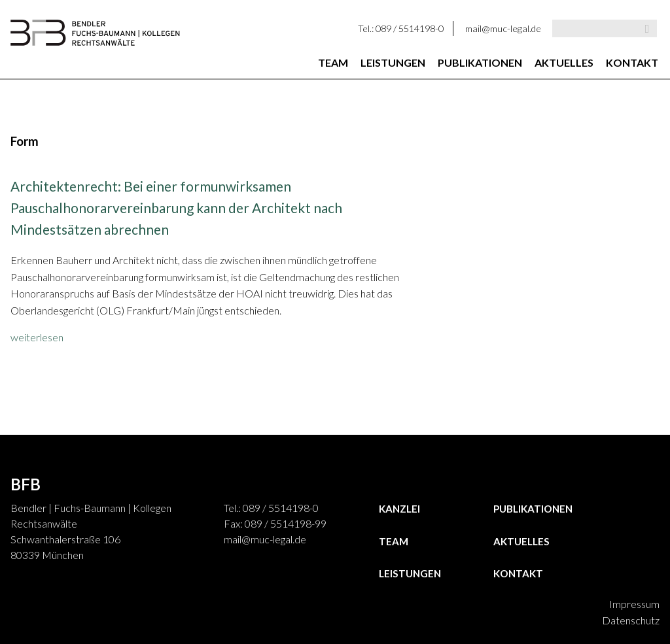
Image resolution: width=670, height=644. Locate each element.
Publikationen (480, 62)
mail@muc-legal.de (503, 28)
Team (333, 62)
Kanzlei (399, 509)
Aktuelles (564, 62)
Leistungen (393, 62)
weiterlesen (37, 337)
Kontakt (632, 62)
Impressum (634, 604)
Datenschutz (631, 620)
